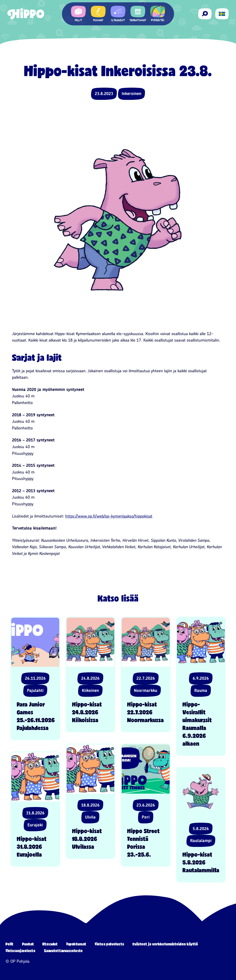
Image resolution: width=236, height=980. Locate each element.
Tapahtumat (76, 944)
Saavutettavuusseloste (63, 951)
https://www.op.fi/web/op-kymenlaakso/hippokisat (109, 516)
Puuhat (28, 944)
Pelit (10, 944)
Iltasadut (50, 944)
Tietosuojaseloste (21, 951)
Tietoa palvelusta (109, 944)
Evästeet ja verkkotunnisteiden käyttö (165, 944)
